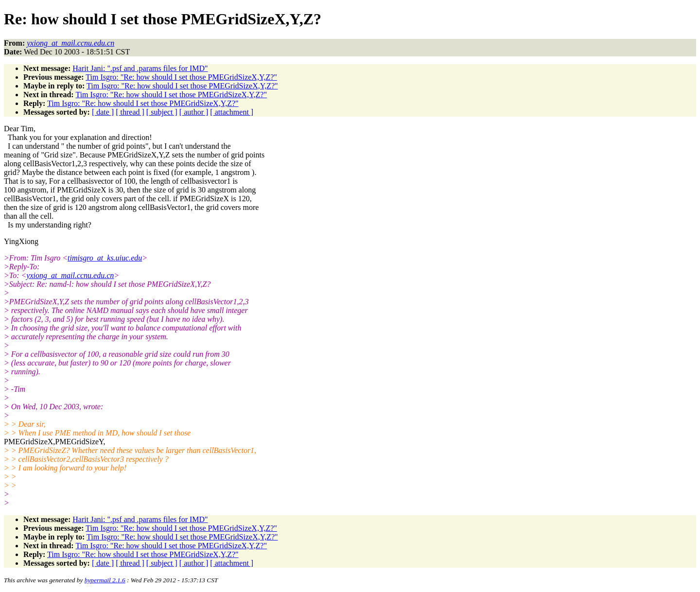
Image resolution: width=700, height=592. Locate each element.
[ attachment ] (232, 112)
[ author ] (194, 112)
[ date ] (103, 112)
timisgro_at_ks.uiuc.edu (105, 258)
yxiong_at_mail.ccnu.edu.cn (70, 275)
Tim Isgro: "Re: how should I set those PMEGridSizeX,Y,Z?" (181, 77)
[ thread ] (130, 112)
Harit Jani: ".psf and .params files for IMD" (140, 68)
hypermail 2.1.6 (105, 580)
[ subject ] (162, 112)
